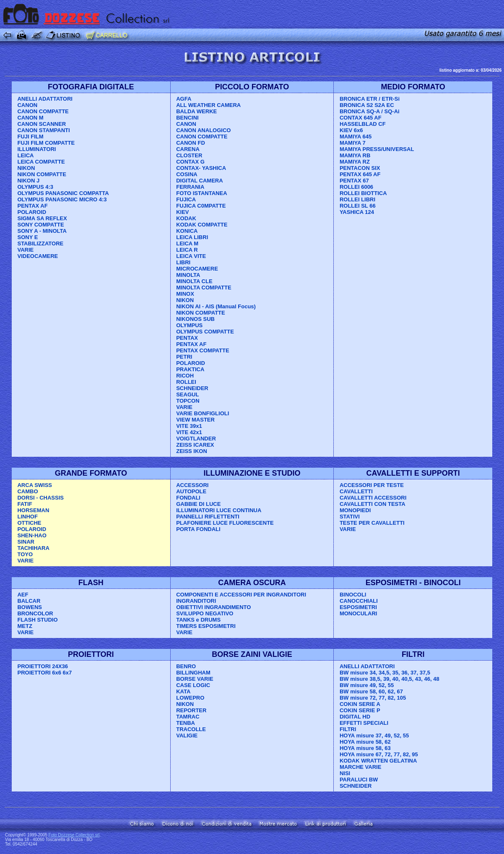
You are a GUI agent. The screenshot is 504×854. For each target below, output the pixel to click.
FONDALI (188, 498)
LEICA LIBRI (192, 237)
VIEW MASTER (195, 420)
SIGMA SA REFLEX (42, 218)
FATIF (25, 504)
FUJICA (186, 199)
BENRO (186, 666)
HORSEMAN (33, 510)
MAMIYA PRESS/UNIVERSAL (377, 149)
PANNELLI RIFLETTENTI (208, 517)
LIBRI (183, 262)
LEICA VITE (191, 256)
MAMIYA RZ (355, 162)
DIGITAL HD (355, 717)
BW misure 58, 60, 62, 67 (371, 691)
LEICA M (187, 243)
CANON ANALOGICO (203, 130)
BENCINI (187, 118)
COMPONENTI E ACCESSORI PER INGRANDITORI (241, 595)
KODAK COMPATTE (202, 225)
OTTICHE (29, 523)
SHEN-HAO (32, 535)
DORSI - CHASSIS (40, 498)
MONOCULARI (359, 613)
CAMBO (27, 491)
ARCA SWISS (35, 485)
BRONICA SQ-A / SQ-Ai (370, 111)
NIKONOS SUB (195, 319)
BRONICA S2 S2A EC (367, 105)
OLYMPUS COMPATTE (205, 332)
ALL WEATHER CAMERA (208, 105)
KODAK (186, 218)
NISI (345, 773)
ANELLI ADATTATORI (45, 99)
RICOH (185, 376)
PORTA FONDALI (198, 529)
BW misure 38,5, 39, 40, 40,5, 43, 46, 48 (390, 679)
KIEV (182, 212)
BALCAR (29, 601)
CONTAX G (190, 162)
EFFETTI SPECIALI (364, 723)
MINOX (185, 294)
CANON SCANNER (42, 124)
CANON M (30, 118)
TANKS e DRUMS (198, 620)
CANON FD (191, 143)
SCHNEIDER (192, 388)
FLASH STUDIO (37, 620)
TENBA (186, 723)
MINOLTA (188, 275)
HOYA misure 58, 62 (365, 742)
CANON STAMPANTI (43, 130)
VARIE (25, 250)
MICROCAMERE (197, 269)
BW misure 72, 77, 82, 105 (373, 698)
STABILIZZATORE (40, 243)
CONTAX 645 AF (361, 118)
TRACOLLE (191, 729)
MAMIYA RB (355, 155)
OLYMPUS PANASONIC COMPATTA (63, 193)
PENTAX (187, 338)
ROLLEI (186, 382)
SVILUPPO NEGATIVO (205, 613)
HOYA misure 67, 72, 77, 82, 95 (379, 754)
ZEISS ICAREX (195, 445)
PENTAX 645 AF (360, 174)
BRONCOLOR (35, 613)
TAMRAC (188, 717)
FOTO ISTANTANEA (201, 193)
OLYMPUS (189, 325)
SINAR (26, 542)
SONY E (27, 237)
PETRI (184, 357)
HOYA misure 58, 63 (365, 748)
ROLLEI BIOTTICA (363, 193)
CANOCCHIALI (359, 601)
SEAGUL (187, 394)
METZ (25, 626)
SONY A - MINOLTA (42, 231)
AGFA (184, 99)
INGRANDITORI (196, 601)
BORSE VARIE (195, 679)
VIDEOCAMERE (38, 256)
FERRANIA (190, 187)
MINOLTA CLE (194, 281)
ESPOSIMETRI (358, 607)
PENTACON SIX (360, 168)
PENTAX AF (32, 206)
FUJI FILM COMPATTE (46, 143)
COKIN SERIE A (360, 704)
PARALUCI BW (359, 780)
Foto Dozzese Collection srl (74, 835)
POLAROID (32, 212)
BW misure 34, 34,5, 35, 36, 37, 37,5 (385, 673)
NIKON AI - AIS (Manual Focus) (216, 306)
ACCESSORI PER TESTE (372, 485)
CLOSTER (189, 155)
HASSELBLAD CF (363, 124)
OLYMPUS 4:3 (35, 187)
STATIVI (350, 517)
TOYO (25, 554)
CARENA (188, 149)
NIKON (26, 168)
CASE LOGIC (193, 685)
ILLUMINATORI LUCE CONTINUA (219, 510)
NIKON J (28, 181)
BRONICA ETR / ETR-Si (370, 99)
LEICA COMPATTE (41, 162)
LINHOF (27, 517)
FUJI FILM (30, 137)
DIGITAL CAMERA (199, 181)
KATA (183, 691)
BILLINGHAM (193, 673)
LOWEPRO (190, 698)
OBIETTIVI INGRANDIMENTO (213, 607)
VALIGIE (187, 736)
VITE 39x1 (189, 426)
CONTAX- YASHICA (201, 168)
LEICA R (187, 250)
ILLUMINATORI (36, 149)
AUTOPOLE (191, 491)
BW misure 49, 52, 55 (367, 685)
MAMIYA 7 (353, 143)
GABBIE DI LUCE (198, 504)
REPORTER (191, 710)
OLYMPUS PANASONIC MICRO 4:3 (62, 199)
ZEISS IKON (192, 451)
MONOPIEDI (355, 510)
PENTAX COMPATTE (203, 350)
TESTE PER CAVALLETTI (372, 523)
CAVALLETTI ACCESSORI (373, 498)
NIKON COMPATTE (42, 174)
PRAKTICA (190, 369)
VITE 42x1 (189, 432)
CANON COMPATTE (43, 111)
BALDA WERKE (196, 111)
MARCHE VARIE (360, 767)
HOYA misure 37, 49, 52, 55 (374, 736)
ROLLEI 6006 (356, 187)
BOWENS (30, 607)
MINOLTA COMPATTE (204, 288)
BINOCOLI (353, 595)
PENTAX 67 (354, 181)
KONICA (187, 231)
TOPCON (188, 401)
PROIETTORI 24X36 (42, 666)
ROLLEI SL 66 (358, 206)
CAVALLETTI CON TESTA (373, 504)
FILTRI (348, 729)
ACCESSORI (192, 485)
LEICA (25, 155)
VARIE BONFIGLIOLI (203, 413)
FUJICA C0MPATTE (201, 206)
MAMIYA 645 (356, 137)
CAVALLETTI (356, 491)
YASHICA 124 (357, 212)
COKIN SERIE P (360, 710)
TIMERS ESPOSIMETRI (206, 626)
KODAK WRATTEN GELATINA (378, 761)
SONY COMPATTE (40, 225)
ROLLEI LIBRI (357, 199)
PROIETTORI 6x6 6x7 (44, 673)
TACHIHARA (33, 548)
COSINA (187, 174)
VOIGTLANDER (196, 439)
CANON (27, 105)
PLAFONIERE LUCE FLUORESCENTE (225, 523)
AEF (23, 595)
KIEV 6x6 (351, 130)
